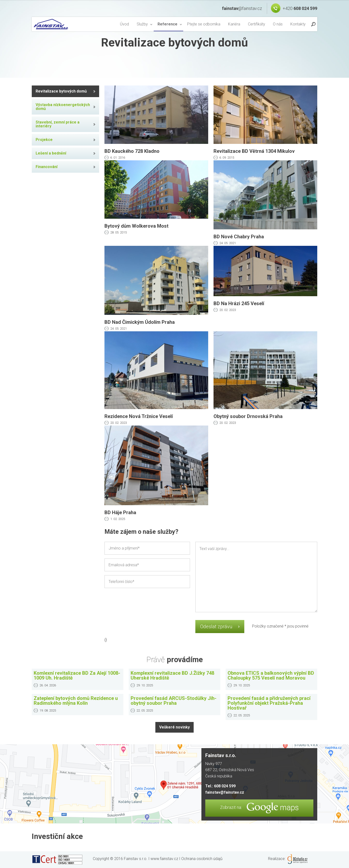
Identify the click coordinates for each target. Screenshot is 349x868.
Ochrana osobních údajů (202, 859)
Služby (142, 24)
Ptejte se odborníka (204, 24)
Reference (167, 24)
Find (313, 24)
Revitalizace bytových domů (61, 91)
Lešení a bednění (51, 153)
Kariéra (234, 24)
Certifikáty (257, 24)
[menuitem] (124, 24)
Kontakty (298, 24)
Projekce (44, 140)
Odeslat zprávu (216, 627)
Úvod (124, 24)
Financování (47, 167)
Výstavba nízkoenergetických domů (63, 107)
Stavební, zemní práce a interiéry (58, 124)
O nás (278, 24)
